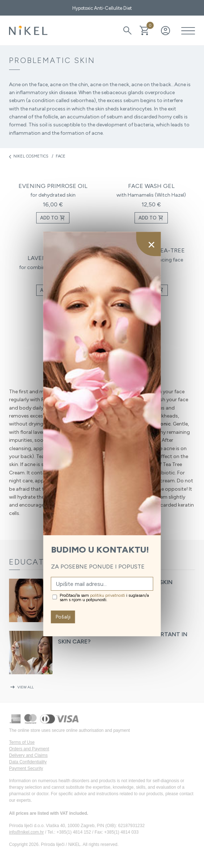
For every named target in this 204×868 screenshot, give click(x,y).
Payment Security (26, 768)
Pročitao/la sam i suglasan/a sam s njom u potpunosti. (104, 597)
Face (61, 156)
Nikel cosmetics (29, 156)
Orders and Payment (29, 749)
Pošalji (63, 617)
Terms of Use (22, 742)
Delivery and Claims (28, 755)
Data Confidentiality (28, 762)
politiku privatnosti (108, 595)
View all (21, 687)
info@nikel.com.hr (26, 832)
